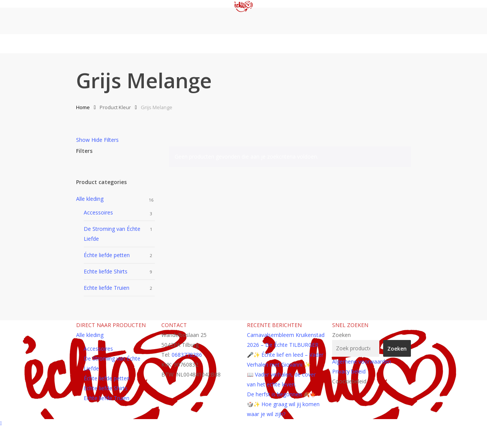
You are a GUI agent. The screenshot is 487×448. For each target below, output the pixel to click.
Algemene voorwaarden (362, 361)
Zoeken (341, 335)
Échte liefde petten (107, 255)
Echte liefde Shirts (106, 271)
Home (83, 107)
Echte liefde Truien (107, 288)
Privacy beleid (349, 371)
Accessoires (98, 212)
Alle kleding (90, 199)
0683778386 (187, 355)
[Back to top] (243, 424)
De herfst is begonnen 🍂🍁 (282, 394)
